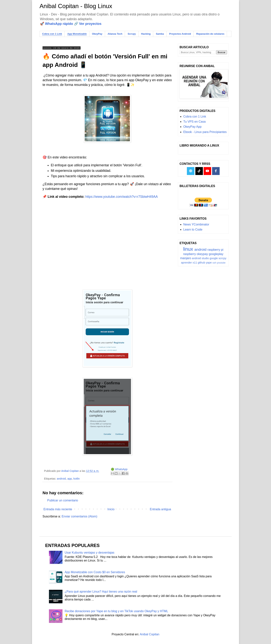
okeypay (202, 254)
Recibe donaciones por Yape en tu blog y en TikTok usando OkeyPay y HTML (116, 611)
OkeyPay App (192, 127)
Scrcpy (132, 34)
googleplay (216, 254)
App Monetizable (77, 34)
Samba (160, 34)
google (214, 258)
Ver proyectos (90, 24)
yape (209, 263)
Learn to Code (193, 230)
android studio (200, 258)
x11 (195, 263)
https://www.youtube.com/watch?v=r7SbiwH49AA (121, 197)
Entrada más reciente (58, 509)
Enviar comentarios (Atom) (79, 516)
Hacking (146, 34)
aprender (187, 263)
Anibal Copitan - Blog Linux (76, 6)
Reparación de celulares (210, 34)
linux (188, 249)
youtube (221, 263)
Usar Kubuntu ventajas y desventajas (89, 553)
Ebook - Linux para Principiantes (205, 132)
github (201, 263)
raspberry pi (215, 250)
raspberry (190, 254)
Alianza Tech (115, 34)
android (61, 479)
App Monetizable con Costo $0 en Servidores (95, 572)
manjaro (186, 258)
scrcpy (222, 258)
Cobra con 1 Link (52, 34)
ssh (214, 263)
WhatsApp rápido (59, 24)
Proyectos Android (180, 34)
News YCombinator (196, 224)
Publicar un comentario (63, 500)
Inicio (111, 509)
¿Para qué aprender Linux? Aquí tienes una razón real (101, 592)
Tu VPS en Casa (194, 122)
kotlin (77, 479)
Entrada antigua (160, 509)
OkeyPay (97, 34)
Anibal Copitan (150, 634)
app (70, 479)
